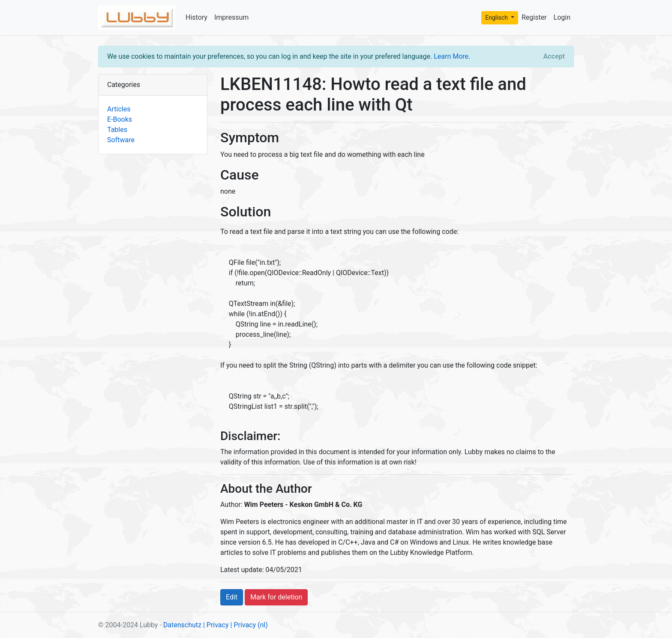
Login (562, 17)
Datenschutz (182, 625)
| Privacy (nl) (249, 625)
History (196, 17)
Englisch (497, 18)
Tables (117, 130)
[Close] (554, 57)
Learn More (451, 56)
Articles (119, 109)
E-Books (120, 119)
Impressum (232, 17)
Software (121, 140)
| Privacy (216, 625)
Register (534, 17)
